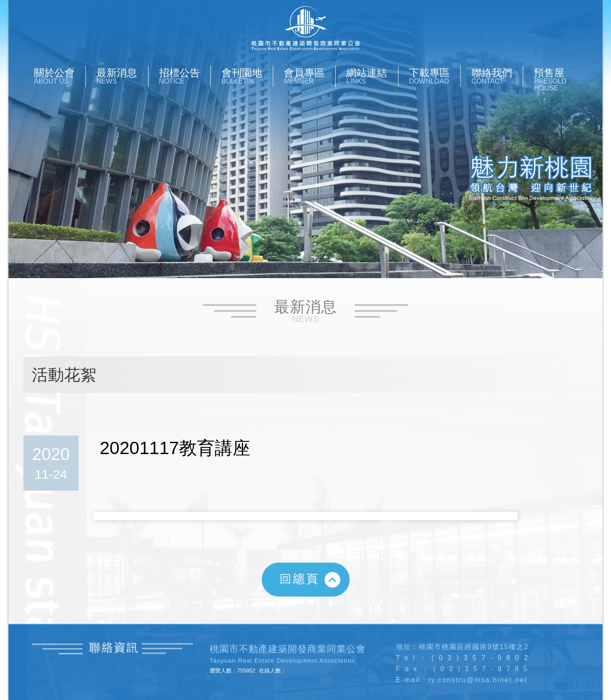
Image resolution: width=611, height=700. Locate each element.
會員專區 (310, 76)
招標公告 (185, 76)
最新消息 (122, 76)
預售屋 (559, 79)
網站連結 (372, 76)
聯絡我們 (497, 76)
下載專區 (435, 76)
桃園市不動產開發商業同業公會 (305, 29)
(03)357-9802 (482, 658)
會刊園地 (247, 76)
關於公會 (60, 76)
